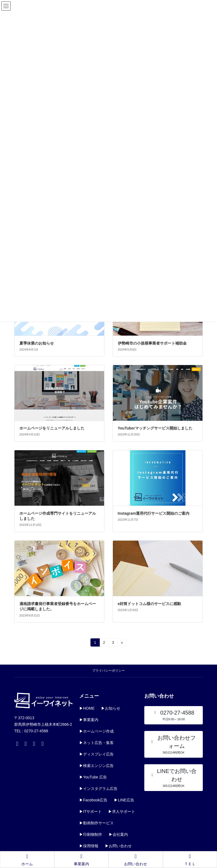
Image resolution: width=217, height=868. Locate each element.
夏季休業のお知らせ (37, 343)
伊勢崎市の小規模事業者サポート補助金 (152, 343)
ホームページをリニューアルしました (52, 428)
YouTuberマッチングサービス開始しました (155, 428)
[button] (174, 715)
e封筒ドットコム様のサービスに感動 (149, 604)
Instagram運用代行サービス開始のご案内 (154, 513)
